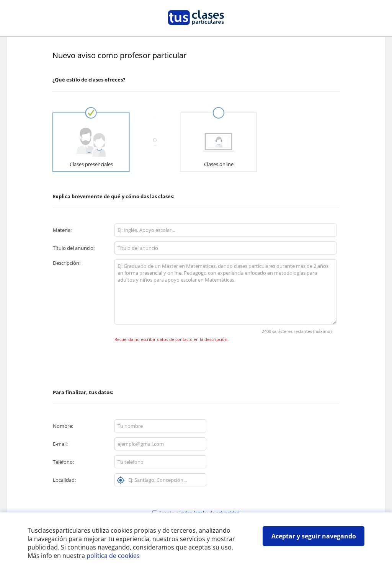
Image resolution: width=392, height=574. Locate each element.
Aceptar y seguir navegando (314, 536)
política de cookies (113, 556)
